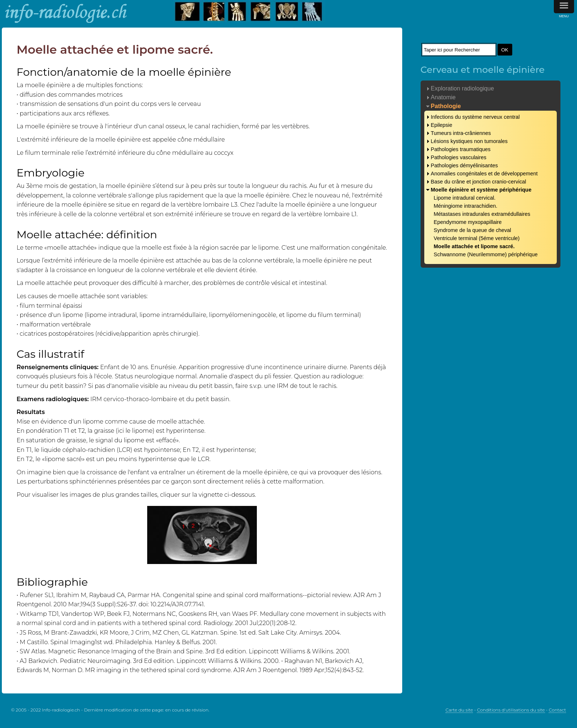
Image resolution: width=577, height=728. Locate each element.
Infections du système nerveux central (475, 117)
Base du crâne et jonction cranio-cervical (479, 182)
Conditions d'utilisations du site (511, 710)
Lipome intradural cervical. (465, 198)
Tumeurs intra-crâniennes (461, 133)
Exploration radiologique (463, 88)
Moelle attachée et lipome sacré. (474, 246)
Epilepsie (442, 125)
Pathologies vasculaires (459, 157)
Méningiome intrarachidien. (466, 206)
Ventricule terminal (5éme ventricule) (477, 238)
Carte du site (459, 710)
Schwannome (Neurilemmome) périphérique (486, 254)
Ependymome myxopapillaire (468, 222)
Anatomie (443, 97)
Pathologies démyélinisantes (464, 165)
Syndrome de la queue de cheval (472, 230)
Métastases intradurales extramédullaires (482, 214)
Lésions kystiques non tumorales (469, 141)
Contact (557, 710)
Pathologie (446, 106)
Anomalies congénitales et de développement (484, 174)
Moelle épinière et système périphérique (481, 190)
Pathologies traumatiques (461, 149)
